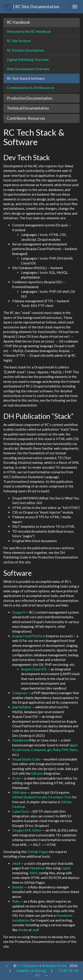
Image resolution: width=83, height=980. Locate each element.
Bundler (18, 887)
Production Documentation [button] (30, 98)
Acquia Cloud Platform (29, 636)
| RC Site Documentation (31, 7)
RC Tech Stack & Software (26, 78)
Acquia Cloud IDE (34, 669)
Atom (16, 778)
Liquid (66, 868)
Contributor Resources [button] (26, 118)
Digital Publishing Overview (28, 60)
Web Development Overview (28, 69)
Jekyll (16, 863)
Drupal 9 (19, 612)
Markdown (37, 868)
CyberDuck (20, 811)
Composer (20, 693)
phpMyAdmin (22, 707)
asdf (36, 930)
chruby (23, 930)
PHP (65, 750)
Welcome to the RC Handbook (29, 31)
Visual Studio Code (26, 759)
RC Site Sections (19, 41)
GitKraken (20, 792)
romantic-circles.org (31, 970)
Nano (73, 750)
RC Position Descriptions (26, 50)
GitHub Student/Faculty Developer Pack (42, 797)
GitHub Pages (38, 852)
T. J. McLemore (28, 966)
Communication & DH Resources (31, 88)
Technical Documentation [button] (28, 108)
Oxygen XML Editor (27, 830)
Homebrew (20, 740)
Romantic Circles (54, 966)
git (49, 750)
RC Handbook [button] (18, 22)
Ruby (57, 750)
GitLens (37, 773)
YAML (34, 873)
